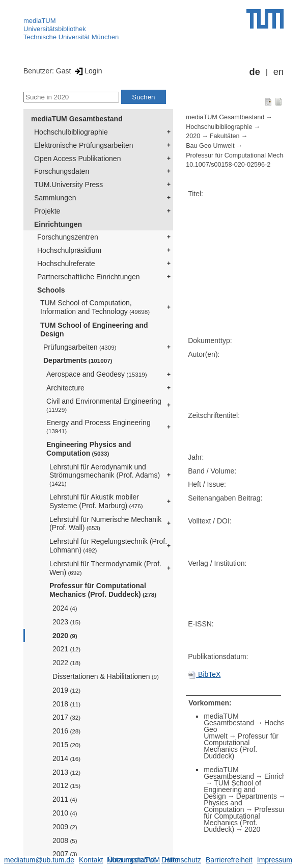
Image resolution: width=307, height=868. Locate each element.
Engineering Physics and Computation (89, 449)
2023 (66, 622)
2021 (66, 649)
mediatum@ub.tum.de (39, 860)
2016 (66, 731)
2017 (66, 717)
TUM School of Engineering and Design (94, 330)
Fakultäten (225, 136)
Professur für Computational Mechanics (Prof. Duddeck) (103, 590)
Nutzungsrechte (132, 860)
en (278, 72)
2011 (65, 799)
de (255, 72)
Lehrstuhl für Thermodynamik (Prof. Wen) (105, 568)
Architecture (65, 388)
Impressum (275, 860)
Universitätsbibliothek (55, 29)
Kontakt (91, 860)
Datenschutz (181, 860)
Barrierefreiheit (229, 860)
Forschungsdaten (62, 171)
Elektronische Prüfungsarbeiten (84, 145)
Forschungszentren (68, 237)
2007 (65, 854)
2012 (66, 785)
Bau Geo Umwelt (210, 146)
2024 (65, 608)
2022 (66, 663)
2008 (65, 840)
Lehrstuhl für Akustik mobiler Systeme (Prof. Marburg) (96, 501)
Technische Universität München (71, 37)
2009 (65, 827)
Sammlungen (55, 198)
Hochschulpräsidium (69, 250)
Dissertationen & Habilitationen (106, 676)
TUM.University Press (68, 185)
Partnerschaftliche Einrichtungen (89, 277)
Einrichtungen (58, 224)
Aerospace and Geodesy (97, 374)
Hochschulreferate (66, 264)
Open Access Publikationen (77, 159)
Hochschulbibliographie (71, 132)
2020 (65, 636)
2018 (66, 704)
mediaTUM (40, 21)
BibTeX (204, 674)
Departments (78, 360)
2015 (66, 745)
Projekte (47, 211)
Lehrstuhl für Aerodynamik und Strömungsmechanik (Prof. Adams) (105, 475)
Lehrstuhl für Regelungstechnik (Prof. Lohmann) (108, 546)
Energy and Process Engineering (99, 426)
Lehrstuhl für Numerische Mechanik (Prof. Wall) (105, 524)
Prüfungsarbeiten (80, 347)
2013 (66, 772)
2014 (66, 758)
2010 (65, 813)
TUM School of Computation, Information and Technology (95, 307)
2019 (66, 690)
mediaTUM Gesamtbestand (77, 119)
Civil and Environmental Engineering (104, 405)
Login (87, 71)
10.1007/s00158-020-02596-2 (228, 165)
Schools (51, 290)
